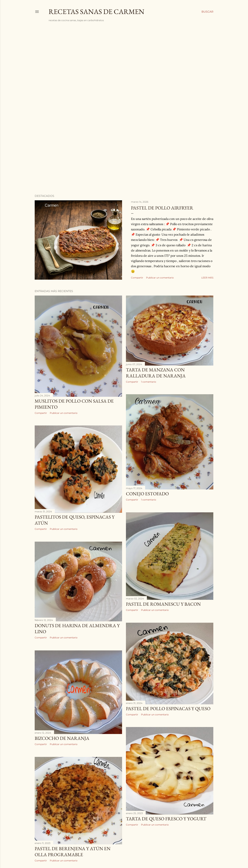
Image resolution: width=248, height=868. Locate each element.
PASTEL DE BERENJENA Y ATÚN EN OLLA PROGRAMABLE (73, 852)
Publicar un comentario (160, 278)
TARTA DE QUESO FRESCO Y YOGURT (166, 819)
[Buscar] (207, 12)
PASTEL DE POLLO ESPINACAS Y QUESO (168, 708)
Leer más (207, 278)
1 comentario (149, 382)
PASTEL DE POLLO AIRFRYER (162, 208)
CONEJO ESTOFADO (147, 494)
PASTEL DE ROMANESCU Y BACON (163, 604)
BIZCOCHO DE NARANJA (62, 738)
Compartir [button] (137, 278)
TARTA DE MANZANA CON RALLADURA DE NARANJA (156, 373)
